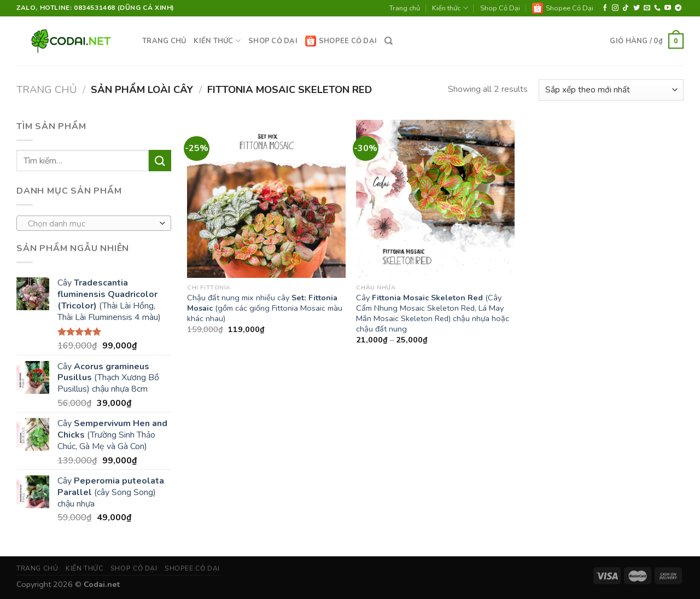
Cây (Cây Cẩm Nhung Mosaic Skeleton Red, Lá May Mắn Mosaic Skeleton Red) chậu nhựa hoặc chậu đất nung (433, 313)
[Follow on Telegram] (678, 8)
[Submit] (160, 161)
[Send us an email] (647, 8)
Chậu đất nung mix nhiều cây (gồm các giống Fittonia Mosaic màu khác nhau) (265, 308)
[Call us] (657, 8)
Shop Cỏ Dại (500, 8)
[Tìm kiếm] (389, 41)
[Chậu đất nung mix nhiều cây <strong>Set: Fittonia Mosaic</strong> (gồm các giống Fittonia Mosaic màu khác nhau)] (266, 199)
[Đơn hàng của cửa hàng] (611, 90)
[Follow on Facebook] (605, 8)
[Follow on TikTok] (626, 8)
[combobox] (94, 223)
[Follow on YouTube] (668, 8)
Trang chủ (405, 8)
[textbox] (91, 224)
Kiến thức (450, 8)
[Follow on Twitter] (637, 8)
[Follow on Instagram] (615, 8)
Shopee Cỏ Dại (563, 8)
